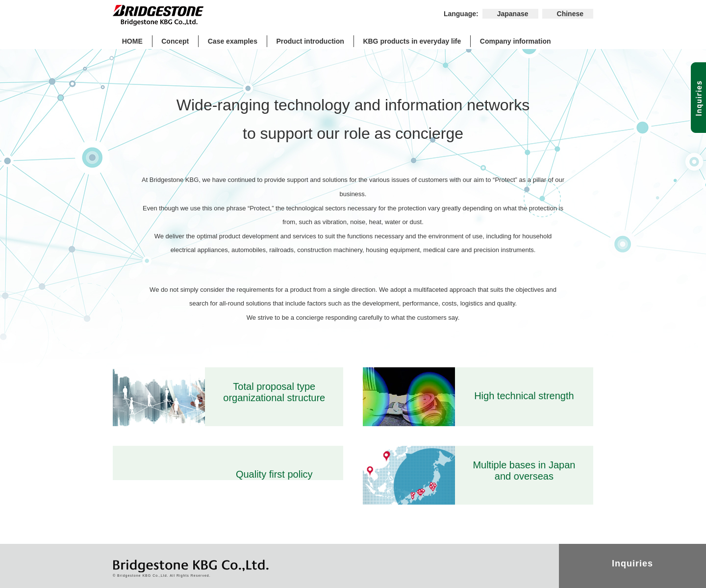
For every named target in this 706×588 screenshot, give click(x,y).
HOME (132, 41)
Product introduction (310, 41)
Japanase (513, 14)
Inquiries (632, 563)
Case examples (233, 41)
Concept (175, 41)
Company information (516, 41)
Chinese (570, 14)
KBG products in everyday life (412, 41)
